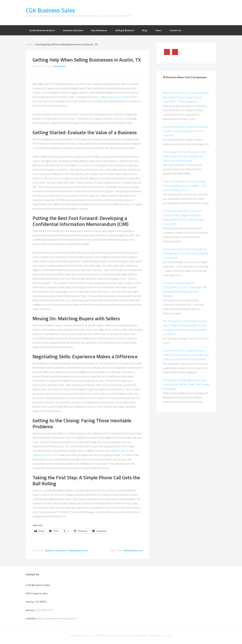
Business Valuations (56, 550)
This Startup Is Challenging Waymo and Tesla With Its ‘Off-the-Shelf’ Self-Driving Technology (186, 384)
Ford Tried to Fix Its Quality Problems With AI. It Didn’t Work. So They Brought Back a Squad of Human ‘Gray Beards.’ (186, 355)
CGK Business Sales (50, 10)
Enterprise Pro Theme (106, 636)
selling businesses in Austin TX (116, 97)
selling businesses (133, 550)
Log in (168, 636)
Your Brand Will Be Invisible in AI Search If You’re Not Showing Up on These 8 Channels (185, 131)
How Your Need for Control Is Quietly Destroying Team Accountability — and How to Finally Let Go (185, 186)
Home (29, 44)
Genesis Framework (135, 636)
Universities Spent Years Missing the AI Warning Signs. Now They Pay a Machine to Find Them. (186, 253)
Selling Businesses (78, 550)
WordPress (156, 636)
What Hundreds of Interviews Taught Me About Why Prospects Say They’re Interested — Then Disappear (186, 97)
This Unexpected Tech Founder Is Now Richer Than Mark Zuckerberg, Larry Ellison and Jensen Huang (185, 156)
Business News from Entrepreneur (186, 77)
